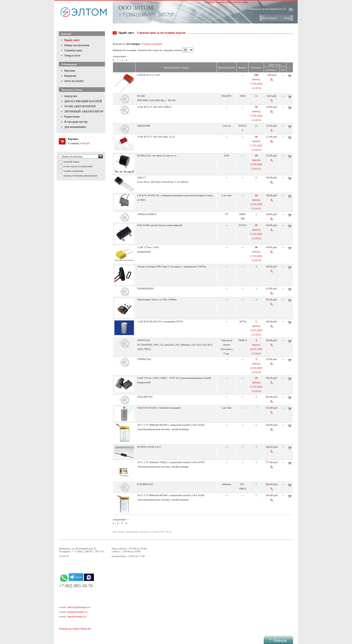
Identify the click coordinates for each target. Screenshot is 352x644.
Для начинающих (75, 127)
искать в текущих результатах (80, 175)
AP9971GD (143, 340)
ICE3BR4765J (145, 484)
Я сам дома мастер (76, 122)
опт (283, 70)
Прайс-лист (72, 40)
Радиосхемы (72, 117)
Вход (287, 18)
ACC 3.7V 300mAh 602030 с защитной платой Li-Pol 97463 (171, 425)
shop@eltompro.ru (77, 612)
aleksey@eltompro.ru (79, 607)
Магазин (70, 71)
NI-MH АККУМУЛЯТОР (80, 106)
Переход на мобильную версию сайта (227, 2)
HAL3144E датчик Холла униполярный (160, 225)
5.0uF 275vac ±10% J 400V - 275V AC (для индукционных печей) (174, 378)
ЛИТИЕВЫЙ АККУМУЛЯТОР (84, 111)
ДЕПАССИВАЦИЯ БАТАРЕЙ (83, 101)
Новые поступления (77, 45)
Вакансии (70, 76)
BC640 (141, 96)
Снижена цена (73, 50)
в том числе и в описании (78, 166)
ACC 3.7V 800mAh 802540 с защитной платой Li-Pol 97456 (171, 495)
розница (272, 70)
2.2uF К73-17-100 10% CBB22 (154, 107)
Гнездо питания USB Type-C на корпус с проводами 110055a (172, 266)
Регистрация (270, 18)
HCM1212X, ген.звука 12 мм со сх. (157, 155)
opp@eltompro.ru (77, 616)
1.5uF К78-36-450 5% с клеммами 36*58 (160, 321)
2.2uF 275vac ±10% (148, 247)
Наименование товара (176, 67)
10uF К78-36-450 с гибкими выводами (159, 408)
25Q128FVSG (145, 397)
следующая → (121, 56)
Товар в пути (72, 55)
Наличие (256, 67)
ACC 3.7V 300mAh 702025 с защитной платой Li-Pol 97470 (171, 462)
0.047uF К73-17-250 (148, 75)
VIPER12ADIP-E (147, 214)
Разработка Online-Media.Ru (75, 629)
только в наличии (73, 171)
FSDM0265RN (145, 288)
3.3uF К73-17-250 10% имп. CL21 (156, 137)
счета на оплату (74, 81)
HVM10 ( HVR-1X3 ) (149, 447)
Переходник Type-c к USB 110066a (157, 299)
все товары (133, 44)
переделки (71, 96)
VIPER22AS (144, 359)
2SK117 (142, 177)
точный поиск (71, 162)
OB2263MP (144, 126)
